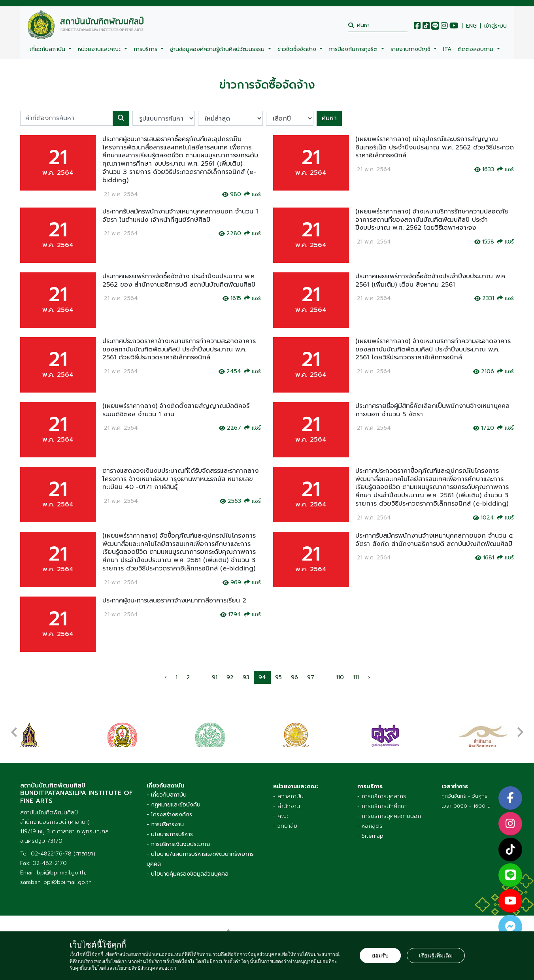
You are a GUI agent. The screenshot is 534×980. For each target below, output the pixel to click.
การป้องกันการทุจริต (354, 49)
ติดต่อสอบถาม (476, 49)
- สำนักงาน (287, 800)
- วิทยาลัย (285, 820)
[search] (378, 25)
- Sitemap (370, 830)
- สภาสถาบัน (288, 790)
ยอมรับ (380, 955)
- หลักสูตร (370, 820)
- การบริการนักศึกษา (382, 800)
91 (215, 677)
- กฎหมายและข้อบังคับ (174, 799)
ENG (471, 26)
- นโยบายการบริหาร (170, 828)
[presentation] (14, 725)
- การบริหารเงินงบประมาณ (178, 838)
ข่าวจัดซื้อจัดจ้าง (298, 49)
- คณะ (281, 810)
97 (311, 677)
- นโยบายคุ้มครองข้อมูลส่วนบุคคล (188, 868)
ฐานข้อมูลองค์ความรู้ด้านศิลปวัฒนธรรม (218, 49)
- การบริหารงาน (165, 819)
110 (340, 677)
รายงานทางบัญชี (411, 49)
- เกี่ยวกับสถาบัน (167, 789)
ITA (447, 49)
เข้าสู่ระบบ (495, 26)
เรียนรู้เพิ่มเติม (436, 955)
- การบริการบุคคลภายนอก (389, 810)
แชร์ (253, 194)
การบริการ (146, 49)
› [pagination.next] (369, 677)
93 (246, 677)
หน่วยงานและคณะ (100, 49)
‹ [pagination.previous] (165, 677)
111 (356, 677)
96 (294, 677)
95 (278, 677)
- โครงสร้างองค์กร (169, 809)
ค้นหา (329, 118)
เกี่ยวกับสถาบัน (48, 49)
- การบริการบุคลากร (382, 790)
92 (230, 677)
